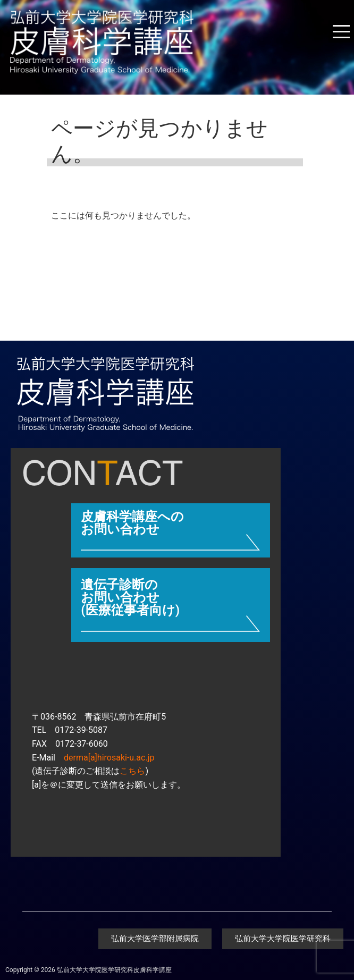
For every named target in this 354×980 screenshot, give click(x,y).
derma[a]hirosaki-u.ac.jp (109, 758)
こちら (132, 771)
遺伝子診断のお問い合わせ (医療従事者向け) (130, 597)
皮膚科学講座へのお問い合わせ (132, 523)
